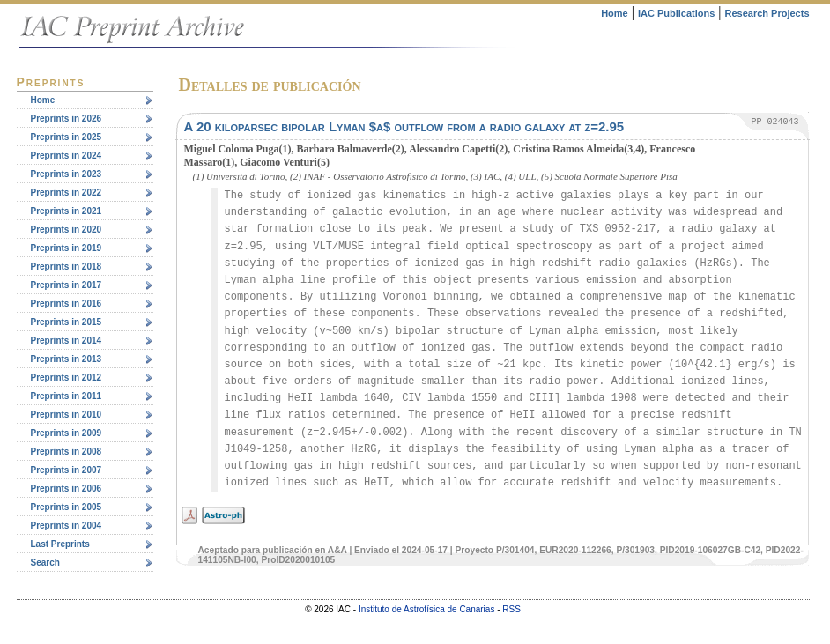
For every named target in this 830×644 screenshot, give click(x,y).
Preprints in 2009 (67, 433)
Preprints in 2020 (67, 229)
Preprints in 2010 (67, 415)
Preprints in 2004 (67, 526)
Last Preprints (60, 544)
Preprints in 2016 (67, 303)
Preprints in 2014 (67, 341)
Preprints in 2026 (67, 118)
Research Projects (767, 13)
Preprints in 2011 (67, 396)
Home (615, 13)
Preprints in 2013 (67, 359)
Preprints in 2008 (67, 452)
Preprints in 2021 (67, 211)
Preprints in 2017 (67, 285)
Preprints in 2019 (67, 248)
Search (45, 563)
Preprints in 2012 (67, 378)
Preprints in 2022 (67, 192)
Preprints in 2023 (67, 174)
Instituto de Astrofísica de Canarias (427, 609)
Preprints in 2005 (67, 507)
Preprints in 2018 (67, 266)
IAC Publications (676, 13)
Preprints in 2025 (67, 137)
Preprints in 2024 (67, 155)
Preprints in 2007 (67, 470)
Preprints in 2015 (67, 322)
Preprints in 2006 (67, 489)
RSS (511, 609)
